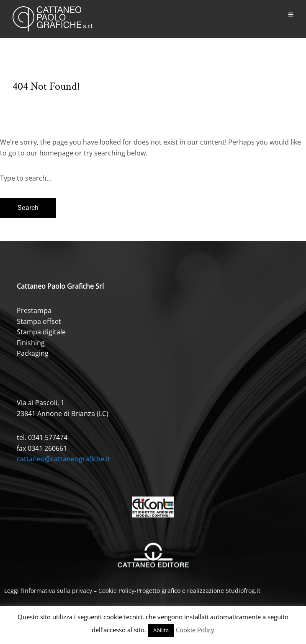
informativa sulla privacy (58, 591)
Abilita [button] (161, 630)
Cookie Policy (116, 591)
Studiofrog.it (243, 591)
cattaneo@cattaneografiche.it (63, 459)
